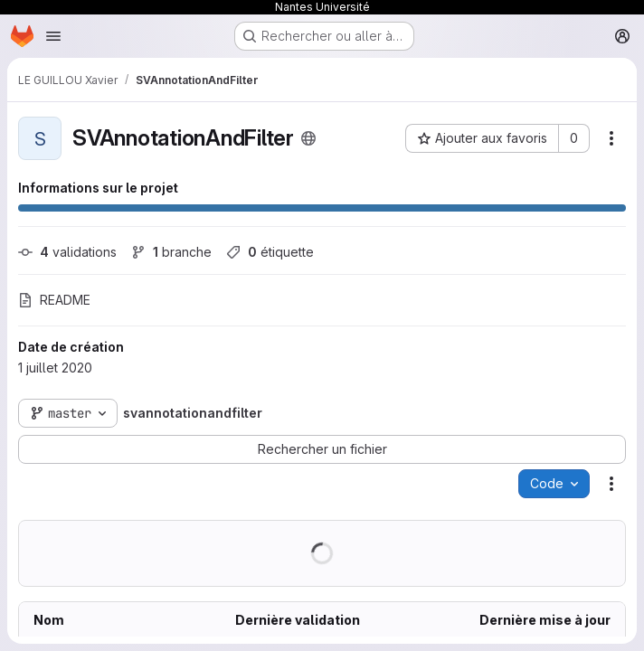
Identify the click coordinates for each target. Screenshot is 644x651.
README (54, 300)
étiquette (270, 252)
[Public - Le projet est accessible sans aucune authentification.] (308, 138)
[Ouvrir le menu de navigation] (53, 36)
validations (67, 252)
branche (171, 252)
